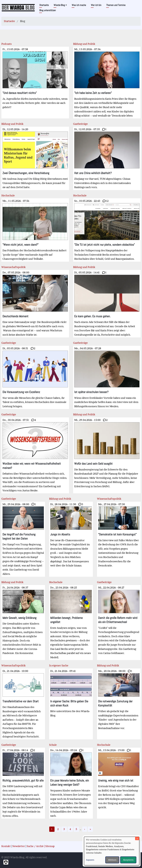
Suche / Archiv (35, 846)
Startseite (44, 5)
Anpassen (90, 860)
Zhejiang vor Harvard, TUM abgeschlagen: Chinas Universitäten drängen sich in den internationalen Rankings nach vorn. (107, 158)
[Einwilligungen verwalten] (6, 862)
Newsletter (19, 846)
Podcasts (6, 44)
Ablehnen (112, 860)
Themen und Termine (116, 5)
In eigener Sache (59, 665)
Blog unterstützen (48, 10)
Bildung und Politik (84, 44)
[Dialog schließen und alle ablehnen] (137, 838)
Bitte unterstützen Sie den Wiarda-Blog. (71, 693)
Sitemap (50, 846)
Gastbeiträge (80, 124)
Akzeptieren (128, 860)
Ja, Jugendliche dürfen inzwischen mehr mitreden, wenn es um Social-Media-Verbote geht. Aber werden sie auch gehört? (35, 78)
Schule (53, 745)
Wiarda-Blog (60, 5)
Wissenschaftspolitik (14, 267)
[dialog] (112, 851)
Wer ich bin (96, 5)
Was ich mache (79, 5)
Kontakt (6, 846)
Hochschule (8, 195)
